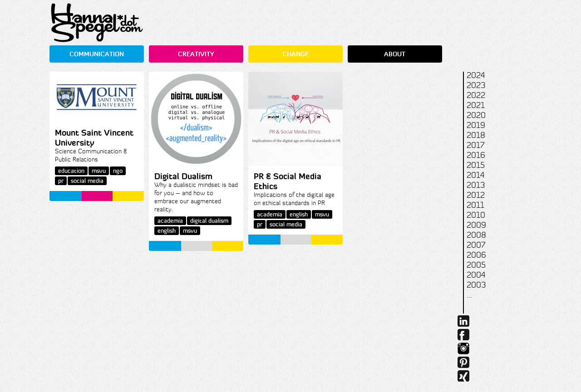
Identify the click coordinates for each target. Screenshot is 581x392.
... (469, 295)
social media (87, 181)
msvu (99, 171)
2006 (476, 255)
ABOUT (395, 54)
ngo (118, 171)
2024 (476, 75)
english (167, 231)
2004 (476, 275)
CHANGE (295, 54)
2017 (475, 145)
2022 (476, 95)
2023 (476, 85)
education (71, 171)
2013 (476, 185)
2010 (476, 215)
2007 (476, 245)
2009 (476, 225)
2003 (476, 285)
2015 (476, 165)
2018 (476, 135)
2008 (476, 235)
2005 (476, 265)
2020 (476, 115)
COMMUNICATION (97, 54)
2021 (476, 105)
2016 (476, 155)
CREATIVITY (196, 54)
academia (170, 221)
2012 (476, 195)
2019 (476, 125)
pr (61, 181)
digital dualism (209, 221)
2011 (475, 205)
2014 (475, 175)
